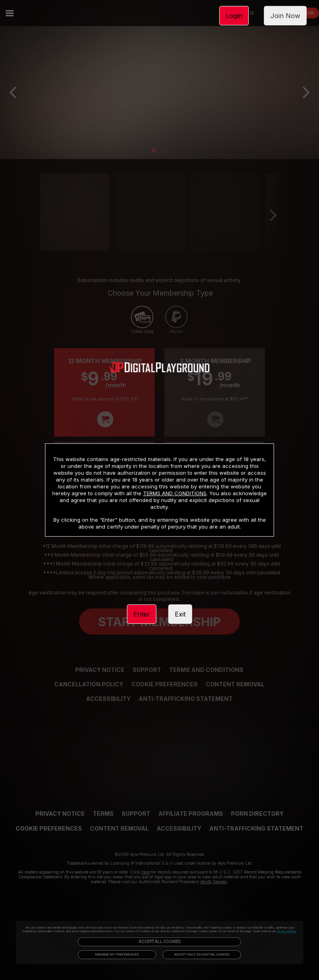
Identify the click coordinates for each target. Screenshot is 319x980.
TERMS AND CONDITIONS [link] (175, 493)
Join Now (285, 16)
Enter (142, 614)
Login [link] (234, 16)
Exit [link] (180, 614)
